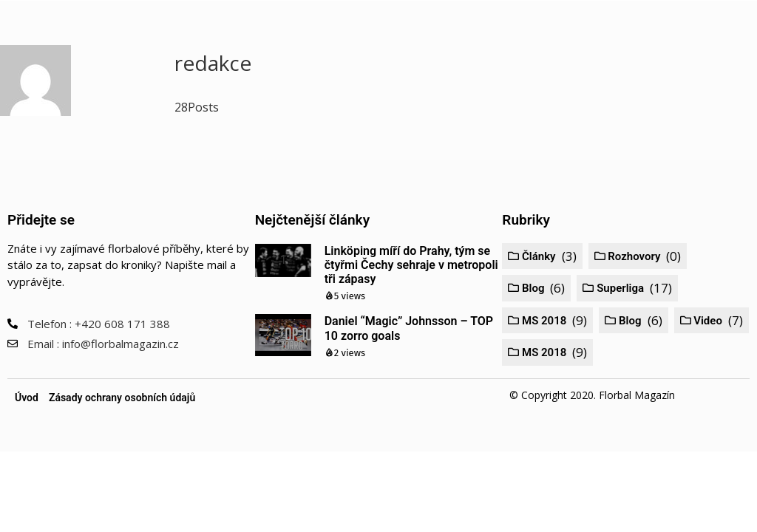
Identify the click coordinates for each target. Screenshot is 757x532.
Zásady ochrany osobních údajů (122, 398)
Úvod (27, 398)
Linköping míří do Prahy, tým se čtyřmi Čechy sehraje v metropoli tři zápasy (411, 265)
